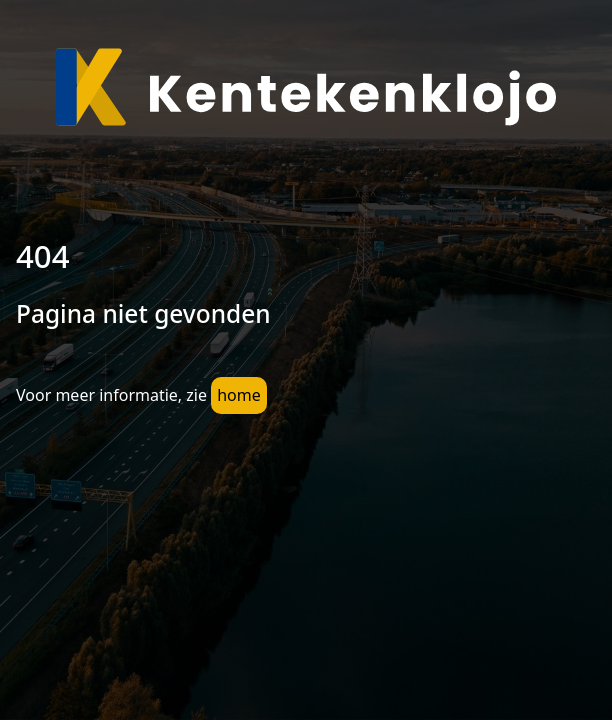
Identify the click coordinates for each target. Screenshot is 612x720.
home (239, 395)
